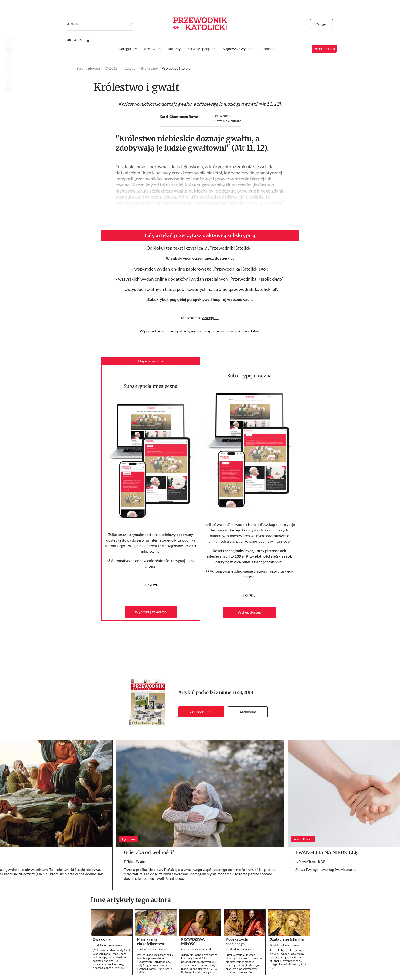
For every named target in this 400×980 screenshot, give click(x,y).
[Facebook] (75, 40)
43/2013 (245, 692)
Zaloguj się (211, 318)
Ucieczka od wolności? (149, 852)
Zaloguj (321, 24)
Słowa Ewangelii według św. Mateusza (326, 869)
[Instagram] (88, 40)
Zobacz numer (201, 712)
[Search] (68, 24)
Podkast (268, 49)
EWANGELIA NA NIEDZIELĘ (326, 852)
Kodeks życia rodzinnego (237, 941)
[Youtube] (69, 40)
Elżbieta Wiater (135, 861)
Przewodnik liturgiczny (140, 68)
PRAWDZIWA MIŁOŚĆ (193, 941)
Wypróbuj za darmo (151, 612)
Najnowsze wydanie (238, 49)
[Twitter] (81, 40)
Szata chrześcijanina (287, 939)
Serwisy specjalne (202, 49)
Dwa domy (102, 939)
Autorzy (174, 49)
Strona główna (88, 68)
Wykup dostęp (249, 612)
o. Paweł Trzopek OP (310, 861)
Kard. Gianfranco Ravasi (179, 116)
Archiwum (248, 712)
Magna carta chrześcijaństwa (150, 941)
